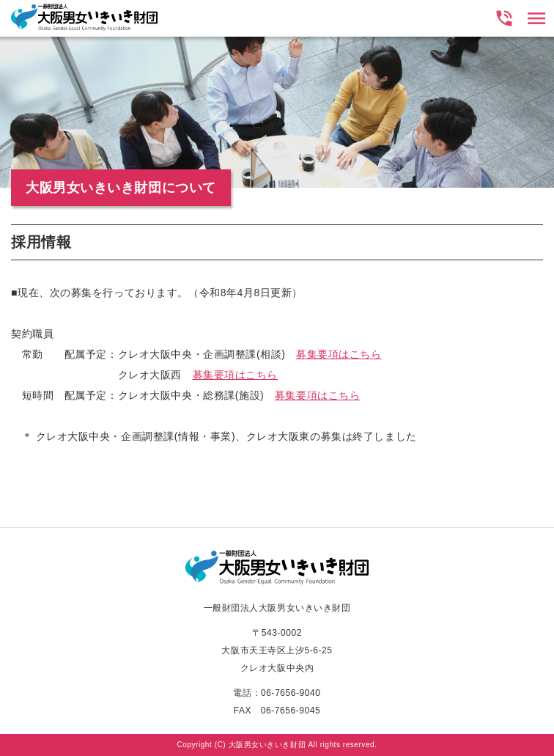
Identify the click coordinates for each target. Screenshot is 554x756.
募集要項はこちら (339, 354)
